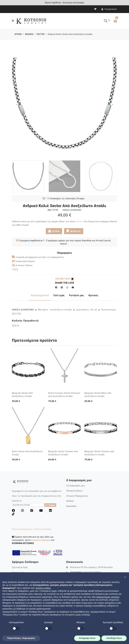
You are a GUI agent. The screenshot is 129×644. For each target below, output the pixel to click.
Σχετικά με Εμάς (20, 567)
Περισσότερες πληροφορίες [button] (21, 638)
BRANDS (29, 34)
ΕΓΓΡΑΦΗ (50, 505)
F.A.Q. (16, 269)
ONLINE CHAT (64, 279)
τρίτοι (54, 591)
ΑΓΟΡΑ (54, 231)
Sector (79, 221)
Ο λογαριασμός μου (76, 486)
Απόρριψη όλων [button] (87, 638)
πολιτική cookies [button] (43, 588)
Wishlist (70, 501)
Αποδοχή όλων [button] (114, 638)
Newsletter (71, 506)
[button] (125, 577)
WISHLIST (74, 231)
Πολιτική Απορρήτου (22, 529)
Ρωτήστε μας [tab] (77, 295)
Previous (16, 104)
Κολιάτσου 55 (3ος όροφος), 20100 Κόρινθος (92, 567)
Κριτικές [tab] (93, 295)
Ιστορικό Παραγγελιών (77, 496)
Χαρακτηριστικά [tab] (40, 295)
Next (113, 104)
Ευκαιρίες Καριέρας (41, 540)
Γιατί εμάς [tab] (59, 295)
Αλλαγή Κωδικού (74, 491)
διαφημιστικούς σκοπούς (108, 597)
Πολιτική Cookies (43, 529)
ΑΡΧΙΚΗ (18, 34)
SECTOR (40, 34)
